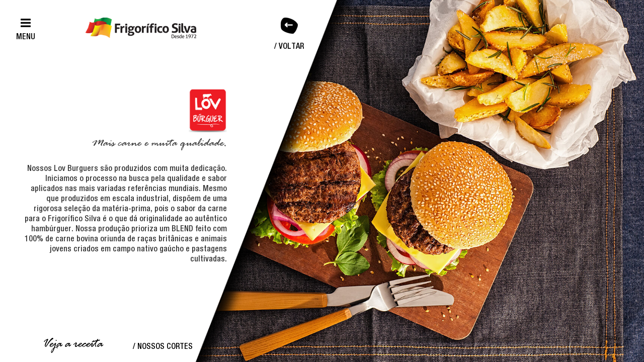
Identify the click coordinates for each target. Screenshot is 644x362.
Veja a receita (72, 344)
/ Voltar (289, 46)
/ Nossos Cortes (163, 346)
